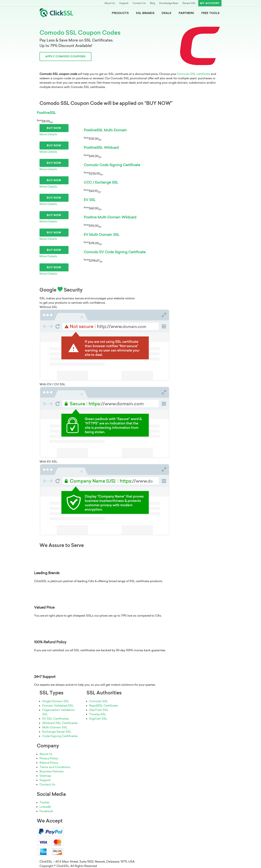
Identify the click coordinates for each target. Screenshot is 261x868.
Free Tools (211, 13)
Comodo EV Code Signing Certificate (115, 252)
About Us (110, 3)
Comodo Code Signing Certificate (112, 165)
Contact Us (139, 3)
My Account (210, 3)
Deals (167, 13)
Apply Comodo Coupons (65, 56)
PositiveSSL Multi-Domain (105, 130)
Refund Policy (49, 763)
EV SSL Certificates (56, 719)
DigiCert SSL (98, 719)
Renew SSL (189, 3)
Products (120, 13)
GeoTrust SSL (99, 710)
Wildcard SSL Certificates (60, 723)
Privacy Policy (49, 758)
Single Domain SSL (56, 701)
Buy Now (54, 128)
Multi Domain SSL (55, 727)
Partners (186, 13)
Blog (152, 3)
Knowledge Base (169, 3)
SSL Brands (145, 13)
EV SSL (90, 200)
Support (124, 3)
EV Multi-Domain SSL (102, 235)
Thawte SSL (98, 714)
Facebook (46, 811)
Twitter (44, 802)
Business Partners (52, 771)
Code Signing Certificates (60, 736)
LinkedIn (45, 807)
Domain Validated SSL (58, 705)
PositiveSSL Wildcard (101, 147)
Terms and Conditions (55, 767)
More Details (48, 134)
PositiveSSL (46, 113)
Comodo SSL (99, 701)
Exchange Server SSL (57, 732)
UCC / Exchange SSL (101, 182)
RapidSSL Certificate (103, 705)
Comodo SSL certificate (194, 74)
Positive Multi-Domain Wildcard (110, 217)
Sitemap (45, 776)
